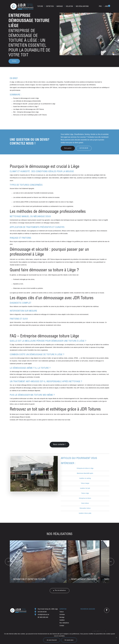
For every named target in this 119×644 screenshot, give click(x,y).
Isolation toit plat (85, 488)
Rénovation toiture (85, 508)
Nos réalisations (82, 6)
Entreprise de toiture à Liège (85, 468)
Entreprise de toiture (85, 498)
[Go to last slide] (9, 562)
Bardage (60, 6)
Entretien (50, 6)
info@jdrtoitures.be (43, 615)
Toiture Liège (85, 493)
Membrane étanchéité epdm (85, 473)
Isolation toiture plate (85, 513)
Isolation (69, 6)
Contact (14, 61)
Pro (100, 6)
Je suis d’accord (52, 640)
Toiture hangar (85, 483)
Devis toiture (85, 503)
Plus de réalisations (60, 591)
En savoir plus (69, 640)
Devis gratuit (68, 148)
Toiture (40, 6)
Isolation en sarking (85, 478)
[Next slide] (110, 562)
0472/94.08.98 (42, 612)
